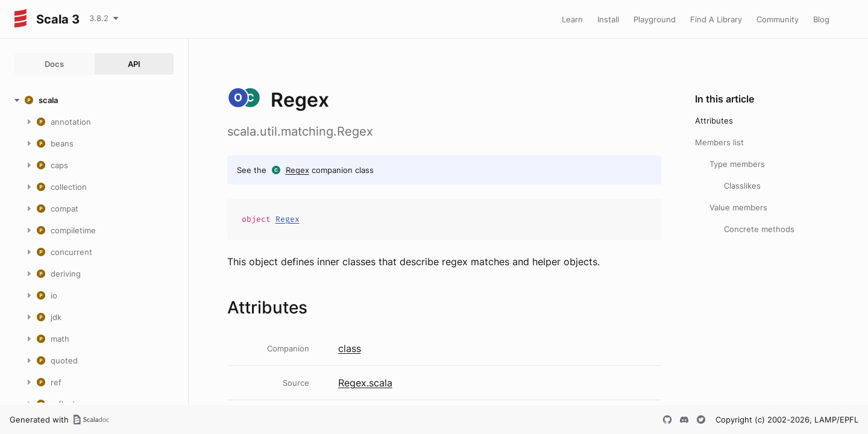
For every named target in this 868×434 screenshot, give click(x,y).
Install (608, 19)
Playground (655, 19)
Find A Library (716, 19)
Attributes (714, 121)
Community (778, 19)
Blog (821, 19)
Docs (54, 64)
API (134, 64)
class (350, 348)
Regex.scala (365, 383)
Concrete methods (759, 229)
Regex (297, 170)
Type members (737, 164)
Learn (572, 19)
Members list (719, 142)
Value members (738, 207)
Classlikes (742, 186)
